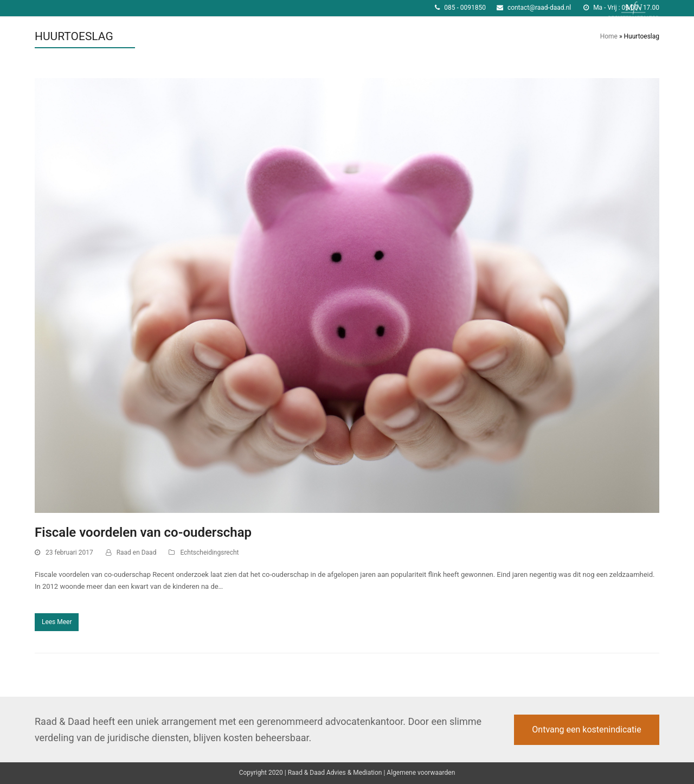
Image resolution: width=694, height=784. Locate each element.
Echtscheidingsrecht (209, 552)
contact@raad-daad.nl (539, 8)
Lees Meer (57, 622)
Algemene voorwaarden (421, 773)
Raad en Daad (137, 552)
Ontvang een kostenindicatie (586, 730)
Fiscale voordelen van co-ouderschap (143, 532)
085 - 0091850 (465, 8)
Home (609, 36)
